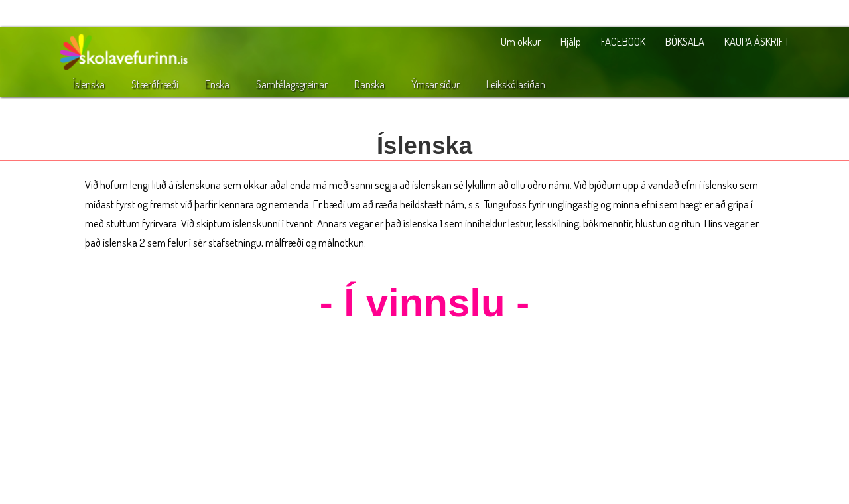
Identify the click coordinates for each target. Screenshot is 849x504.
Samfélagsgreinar (292, 84)
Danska (369, 84)
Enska (217, 84)
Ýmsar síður (435, 84)
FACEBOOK (623, 41)
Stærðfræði (155, 84)
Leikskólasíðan (516, 84)
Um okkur (521, 41)
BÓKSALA (685, 41)
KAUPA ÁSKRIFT (757, 41)
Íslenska (89, 84)
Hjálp (571, 41)
